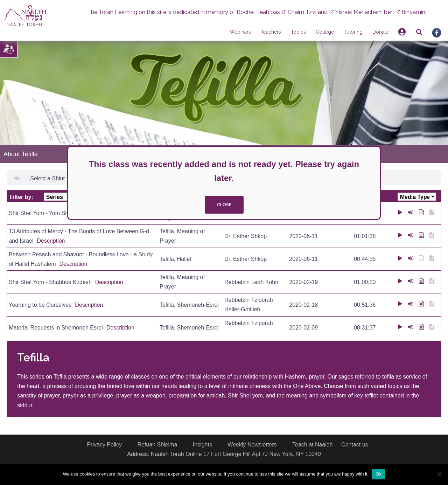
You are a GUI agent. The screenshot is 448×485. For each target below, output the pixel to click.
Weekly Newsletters (252, 445)
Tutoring (353, 32)
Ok (379, 474)
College (325, 32)
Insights (202, 445)
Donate (380, 32)
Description (51, 241)
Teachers (271, 32)
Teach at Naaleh (313, 445)
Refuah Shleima (157, 445)
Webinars (240, 32)
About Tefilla (21, 154)
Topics (298, 32)
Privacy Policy (104, 445)
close (224, 205)
